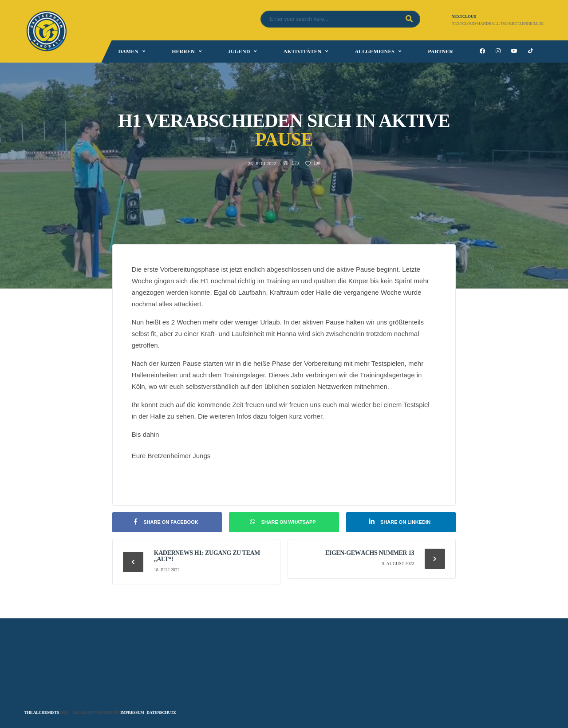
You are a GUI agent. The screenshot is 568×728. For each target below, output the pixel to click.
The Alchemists (42, 712)
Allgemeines (375, 51)
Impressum (132, 712)
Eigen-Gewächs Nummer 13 (370, 553)
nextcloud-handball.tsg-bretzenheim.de (498, 24)
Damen (128, 51)
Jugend (239, 51)
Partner (440, 51)
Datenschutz (162, 712)
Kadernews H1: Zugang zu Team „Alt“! (207, 556)
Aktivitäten (302, 51)
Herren (183, 51)
